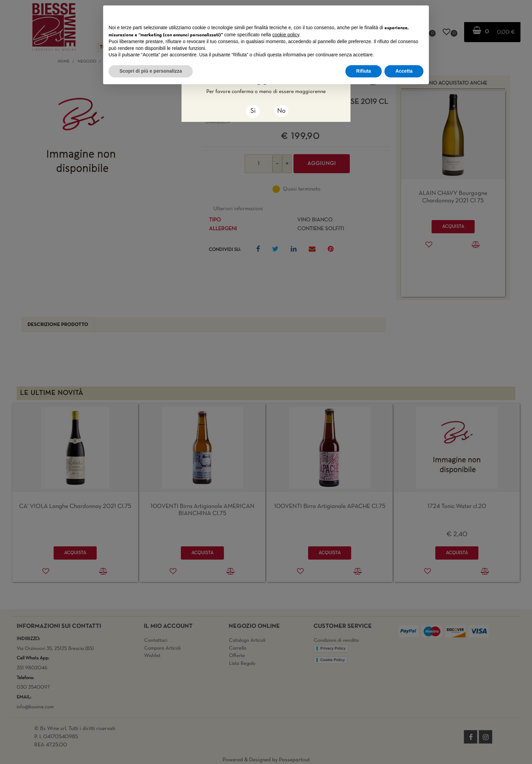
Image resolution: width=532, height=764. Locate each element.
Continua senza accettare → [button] (392, 14)
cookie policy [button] (286, 35)
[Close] (253, 111)
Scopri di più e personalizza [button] (151, 71)
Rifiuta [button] (364, 71)
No (281, 111)
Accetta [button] (404, 71)
